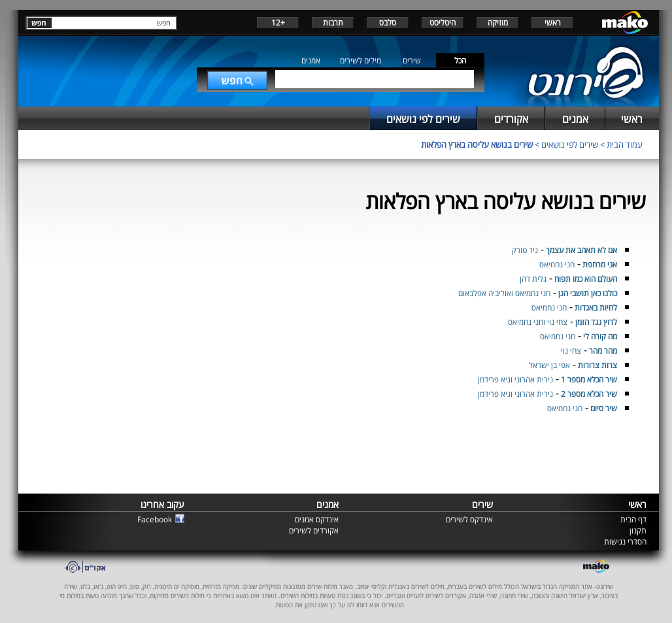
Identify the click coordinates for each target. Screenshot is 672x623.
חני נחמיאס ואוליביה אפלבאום (504, 293)
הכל (460, 60)
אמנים (311, 60)
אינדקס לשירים (469, 519)
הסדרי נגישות (625, 542)
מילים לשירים (361, 60)
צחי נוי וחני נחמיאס (538, 322)
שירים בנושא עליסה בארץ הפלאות (477, 144)
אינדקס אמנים (317, 519)
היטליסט (443, 23)
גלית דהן (533, 279)
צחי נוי (571, 351)
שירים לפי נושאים (570, 144)
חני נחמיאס (557, 264)
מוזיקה (498, 23)
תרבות (333, 23)
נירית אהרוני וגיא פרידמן (515, 379)
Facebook (155, 519)
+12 (278, 23)
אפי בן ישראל (549, 365)
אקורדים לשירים (314, 530)
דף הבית (633, 519)
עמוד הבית (625, 144)
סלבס (388, 23)
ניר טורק (525, 250)
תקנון (638, 530)
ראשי (553, 23)
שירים (412, 60)
